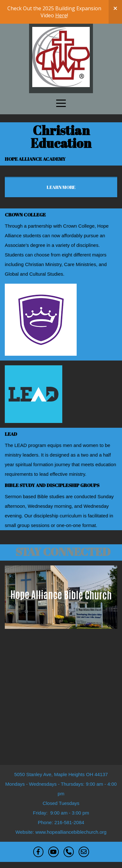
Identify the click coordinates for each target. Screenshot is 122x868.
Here (61, 15)
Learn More (61, 187)
